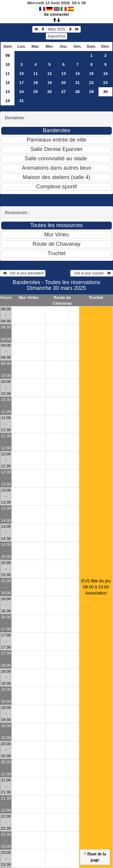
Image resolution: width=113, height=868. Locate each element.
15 (91, 74)
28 (78, 92)
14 (78, 74)
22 (91, 83)
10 (8, 64)
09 (8, 55)
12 (50, 74)
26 (50, 92)
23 (106, 83)
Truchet (96, 298)
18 (35, 83)
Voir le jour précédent (23, 273)
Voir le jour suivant (92, 273)
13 (63, 74)
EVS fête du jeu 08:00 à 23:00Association (96, 587)
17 (22, 83)
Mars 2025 (56, 29)
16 (106, 74)
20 (63, 83)
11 (8, 74)
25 (35, 92)
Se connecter (57, 14)
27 (63, 92)
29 (91, 92)
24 (22, 92)
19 (50, 83)
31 (22, 101)
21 (78, 83)
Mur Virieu (28, 298)
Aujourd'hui (57, 36)
